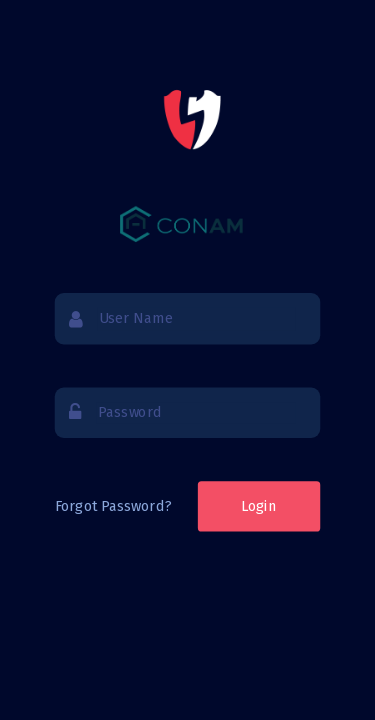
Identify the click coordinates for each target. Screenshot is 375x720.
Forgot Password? (113, 505)
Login (259, 506)
